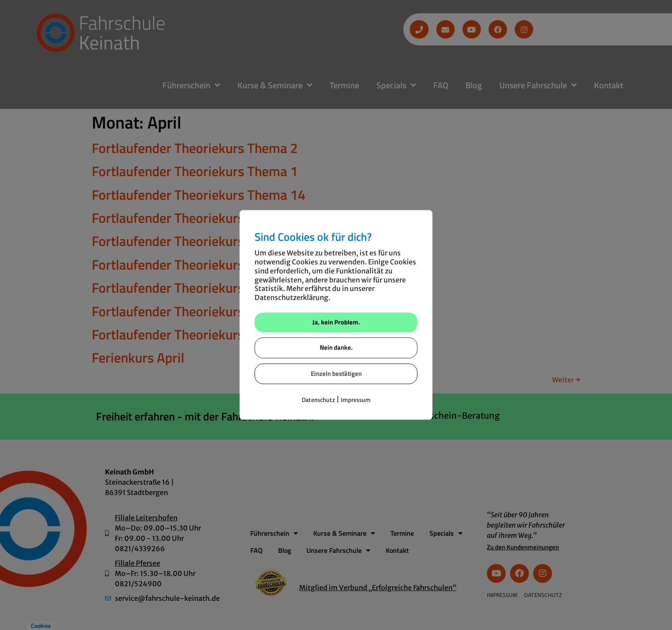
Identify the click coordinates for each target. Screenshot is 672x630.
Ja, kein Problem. (336, 322)
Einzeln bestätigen (336, 373)
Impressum (356, 400)
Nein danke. (336, 348)
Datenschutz (318, 400)
